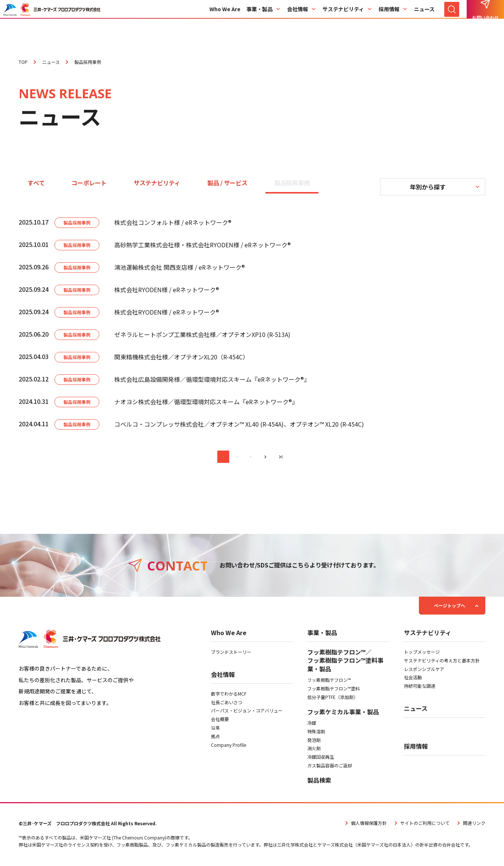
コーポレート (89, 183)
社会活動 (413, 680)
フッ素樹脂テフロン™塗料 (334, 691)
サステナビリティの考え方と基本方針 (442, 663)
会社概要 (220, 722)
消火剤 (314, 751)
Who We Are (225, 23)
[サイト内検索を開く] (452, 24)
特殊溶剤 (316, 734)
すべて (36, 183)
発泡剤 (314, 743)
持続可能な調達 (420, 689)
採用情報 (393, 23)
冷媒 (312, 726)
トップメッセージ (422, 655)
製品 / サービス (227, 183)
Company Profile (228, 747)
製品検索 (319, 783)
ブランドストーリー (231, 655)
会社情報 (302, 23)
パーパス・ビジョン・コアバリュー (247, 713)
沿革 (215, 731)
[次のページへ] (268, 458)
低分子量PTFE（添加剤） (333, 700)
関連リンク (470, 825)
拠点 (215, 739)
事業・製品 (264, 23)
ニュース (424, 23)
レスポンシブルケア (424, 672)
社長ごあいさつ (227, 705)
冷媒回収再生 (321, 760)
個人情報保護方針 (365, 825)
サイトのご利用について (421, 825)
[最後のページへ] (286, 458)
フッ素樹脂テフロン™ (329, 683)
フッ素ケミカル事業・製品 (343, 714)
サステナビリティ (348, 23)
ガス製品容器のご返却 (330, 768)
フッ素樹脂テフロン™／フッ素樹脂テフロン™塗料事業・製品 (345, 663)
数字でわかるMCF (229, 696)
